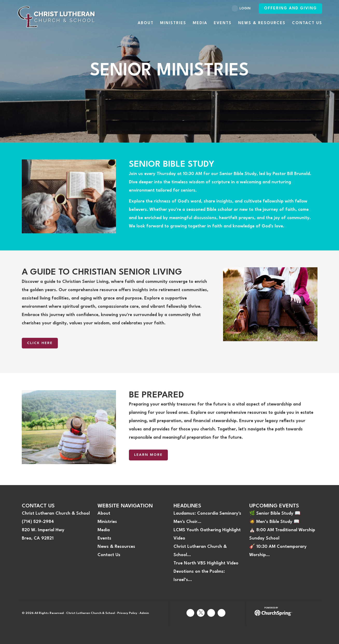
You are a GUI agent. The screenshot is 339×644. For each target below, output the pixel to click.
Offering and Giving (290, 8)
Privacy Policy (127, 613)
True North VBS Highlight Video (206, 563)
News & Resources (116, 547)
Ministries (107, 522)
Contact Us (109, 555)
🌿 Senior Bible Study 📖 (275, 513)
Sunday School (264, 538)
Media (104, 530)
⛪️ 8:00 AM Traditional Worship (282, 530)
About (104, 513)
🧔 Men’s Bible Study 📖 (274, 522)
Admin (144, 613)
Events (104, 538)
